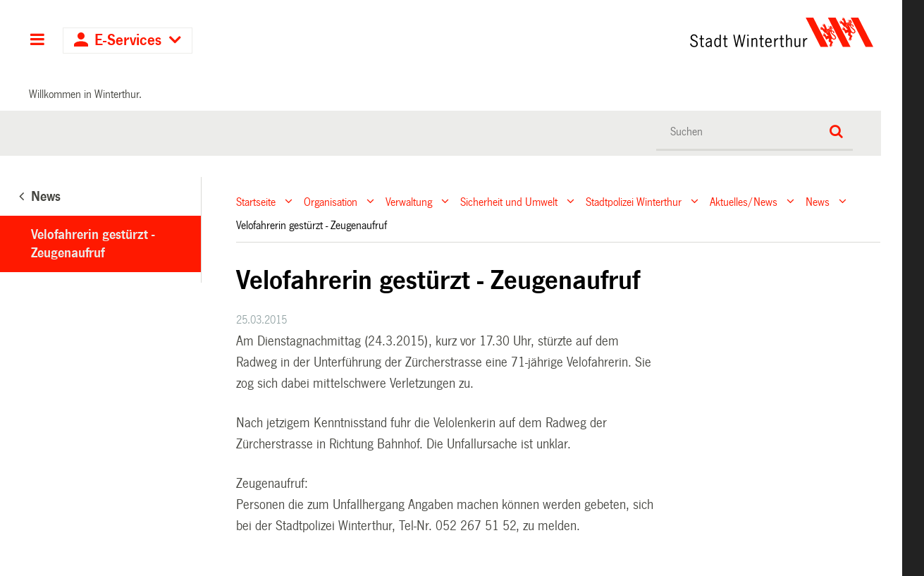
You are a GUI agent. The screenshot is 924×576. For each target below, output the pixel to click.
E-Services (128, 41)
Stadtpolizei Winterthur (634, 201)
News (818, 201)
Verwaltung (409, 201)
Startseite (256, 201)
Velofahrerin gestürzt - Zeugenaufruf (93, 244)
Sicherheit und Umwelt (509, 201)
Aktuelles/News (744, 201)
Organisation (331, 201)
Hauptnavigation (37, 41)
